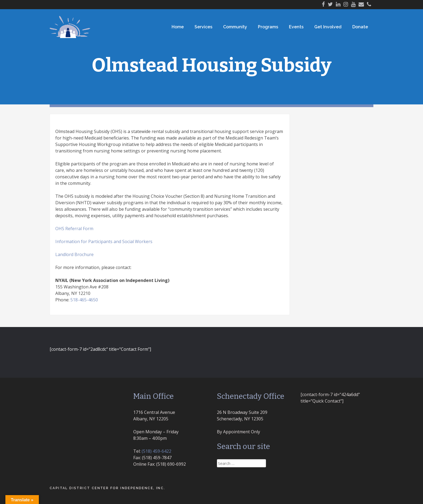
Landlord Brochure (74, 254)
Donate (360, 27)
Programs (268, 27)
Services (203, 27)
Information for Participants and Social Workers (104, 241)
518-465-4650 (84, 300)
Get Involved (328, 27)
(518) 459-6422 (156, 451)
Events (296, 27)
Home (178, 27)
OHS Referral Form (74, 229)
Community (235, 27)
